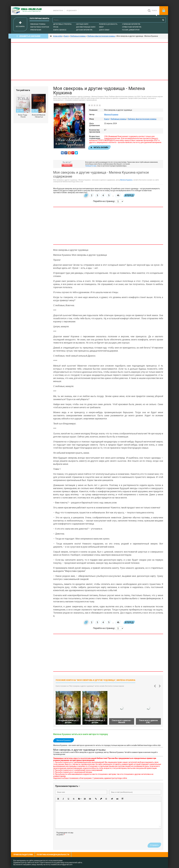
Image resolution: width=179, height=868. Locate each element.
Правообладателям (23, 855)
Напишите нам (91, 166)
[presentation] (95, 837)
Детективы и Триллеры (62, 24)
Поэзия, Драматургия (131, 30)
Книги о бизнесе (60, 30)
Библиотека (58, 11)
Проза (56, 27)
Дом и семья (104, 30)
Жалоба (67, 165)
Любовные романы (38, 24)
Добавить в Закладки (28, 36)
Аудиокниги (72, 11)
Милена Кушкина (111, 114)
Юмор (101, 27)
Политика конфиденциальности (53, 855)
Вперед (129, 195)
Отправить (154, 845)
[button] (58, 799)
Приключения (36, 30)
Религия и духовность (108, 24)
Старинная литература (131, 24)
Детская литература (84, 30)
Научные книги (82, 24)
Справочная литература (132, 27)
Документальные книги (86, 27)
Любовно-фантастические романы (142, 119)
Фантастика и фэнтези (40, 27)
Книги (107, 119)
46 (118, 195)
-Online (30, 11)
